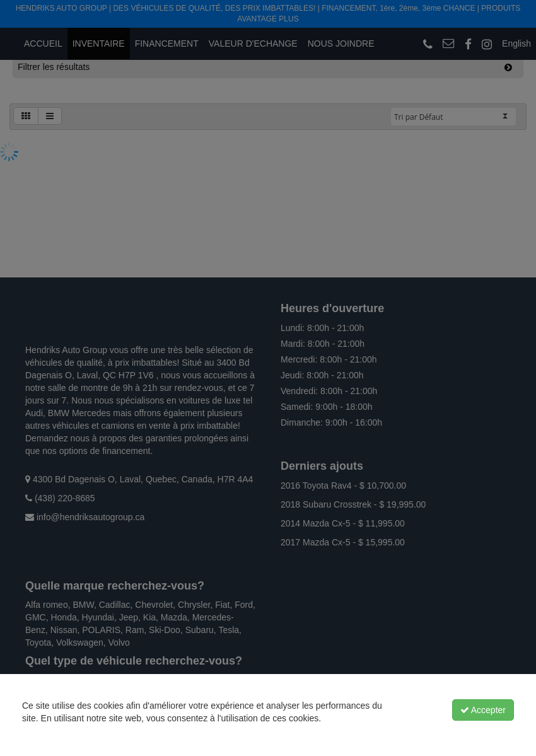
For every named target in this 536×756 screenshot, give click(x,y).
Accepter (483, 710)
